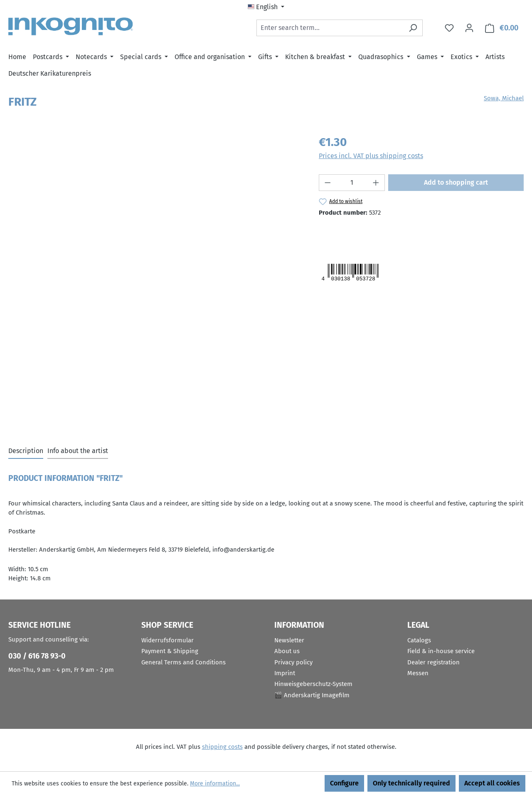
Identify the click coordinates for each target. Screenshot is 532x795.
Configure (344, 783)
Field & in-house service (441, 651)
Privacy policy (293, 662)
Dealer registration (433, 662)
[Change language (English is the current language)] (266, 7)
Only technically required (411, 783)
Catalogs (419, 640)
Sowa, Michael (504, 98)
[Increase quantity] (376, 183)
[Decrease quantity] (328, 183)
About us (287, 651)
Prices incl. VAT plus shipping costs (371, 156)
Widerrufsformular (167, 640)
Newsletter (289, 640)
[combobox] (330, 28)
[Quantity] (352, 183)
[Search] (413, 28)
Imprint (285, 673)
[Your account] (469, 28)
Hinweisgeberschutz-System (313, 684)
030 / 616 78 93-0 (37, 656)
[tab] (26, 451)
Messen (418, 673)
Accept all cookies (492, 783)
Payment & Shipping (170, 651)
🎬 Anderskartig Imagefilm (312, 695)
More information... (215, 784)
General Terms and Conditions (183, 662)
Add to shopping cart (456, 182)
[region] (155, 223)
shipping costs (222, 747)
